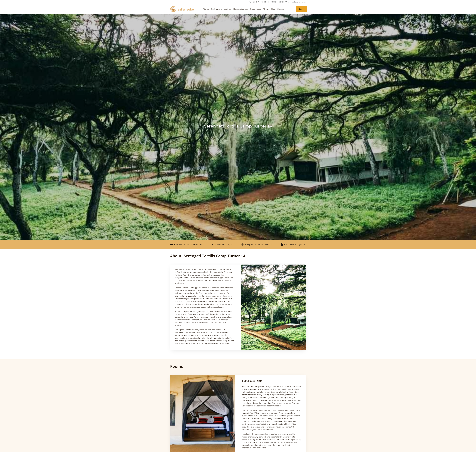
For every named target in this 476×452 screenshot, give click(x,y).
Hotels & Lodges (240, 9)
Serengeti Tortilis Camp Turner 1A (238, 126)
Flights (206, 9)
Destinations (217, 9)
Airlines (228, 9)
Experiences (255, 9)
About (266, 9)
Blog (273, 9)
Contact (281, 9)
